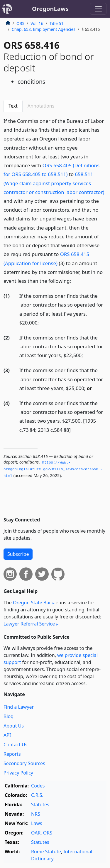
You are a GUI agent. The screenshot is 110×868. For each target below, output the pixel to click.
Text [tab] (13, 106)
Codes (38, 786)
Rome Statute (46, 852)
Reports (12, 754)
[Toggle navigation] (98, 9)
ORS (20, 23)
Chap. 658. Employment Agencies (44, 29)
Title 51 (57, 23)
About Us (14, 726)
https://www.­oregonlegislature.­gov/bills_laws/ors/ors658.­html (53, 469)
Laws (37, 823)
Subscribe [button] (18, 554)
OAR (36, 833)
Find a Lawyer (19, 707)
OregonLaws (50, 9)
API (7, 735)
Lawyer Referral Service (29, 624)
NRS (36, 814)
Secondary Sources (24, 763)
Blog (9, 716)
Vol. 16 (37, 23)
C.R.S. (37, 795)
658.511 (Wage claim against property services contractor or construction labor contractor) (54, 183)
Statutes (40, 805)
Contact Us (15, 745)
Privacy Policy (18, 773)
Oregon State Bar (32, 603)
